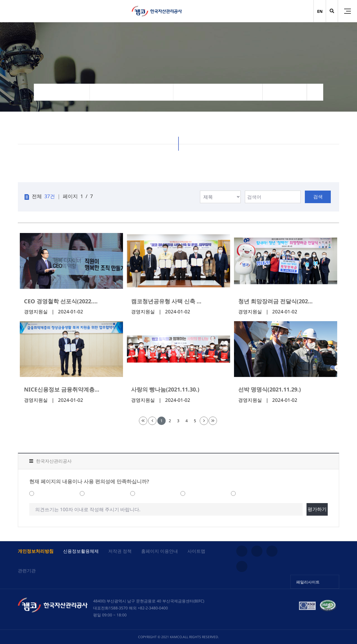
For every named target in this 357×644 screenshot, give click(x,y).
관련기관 (27, 571)
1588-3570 (118, 608)
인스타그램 (242, 551)
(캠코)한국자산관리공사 (157, 11)
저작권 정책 (120, 551)
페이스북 (242, 566)
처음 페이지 (143, 421)
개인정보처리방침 (36, 551)
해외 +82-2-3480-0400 (148, 608)
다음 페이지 (204, 421)
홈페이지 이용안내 (160, 551)
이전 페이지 (152, 421)
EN (320, 11)
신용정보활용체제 (81, 551)
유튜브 (257, 551)
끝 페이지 (213, 421)
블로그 (272, 551)
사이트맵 (196, 551)
